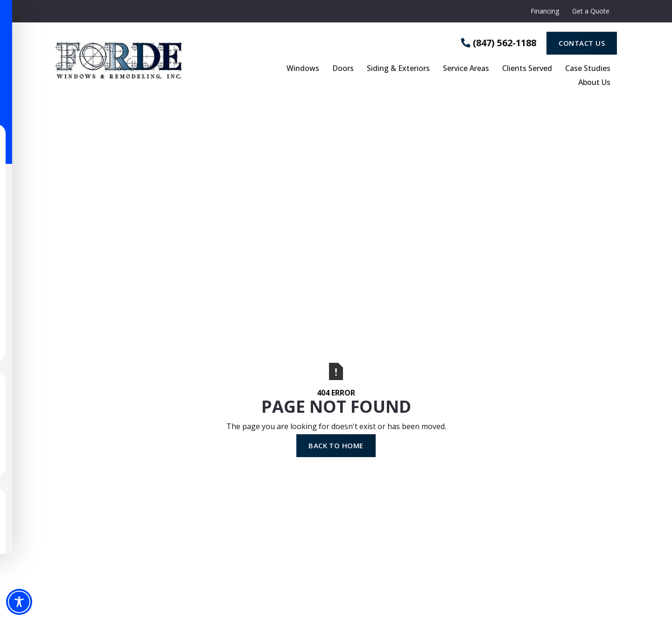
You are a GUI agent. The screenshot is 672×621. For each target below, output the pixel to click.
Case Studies (588, 69)
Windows (303, 69)
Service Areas (466, 69)
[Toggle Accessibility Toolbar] (19, 602)
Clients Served (527, 69)
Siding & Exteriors (398, 69)
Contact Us (582, 43)
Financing (545, 11)
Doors (343, 69)
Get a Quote (591, 11)
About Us (594, 83)
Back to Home (336, 445)
